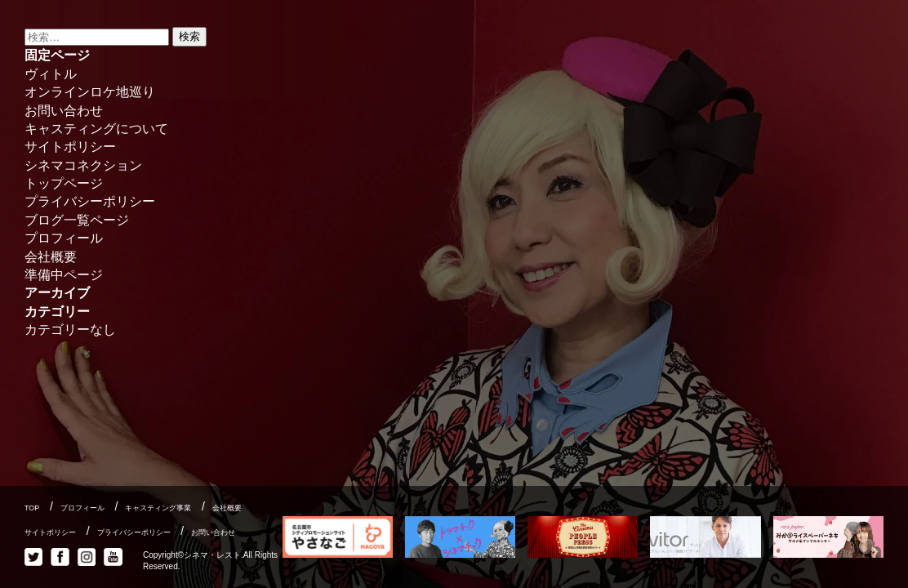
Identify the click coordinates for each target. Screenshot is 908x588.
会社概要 (51, 257)
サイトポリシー (70, 147)
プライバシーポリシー (90, 201)
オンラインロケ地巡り (90, 92)
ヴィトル (51, 74)
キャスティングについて (96, 129)
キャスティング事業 (158, 508)
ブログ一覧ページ (77, 220)
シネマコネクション (83, 165)
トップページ (64, 183)
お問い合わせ (64, 111)
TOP (32, 508)
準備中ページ (64, 275)
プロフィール (64, 238)
